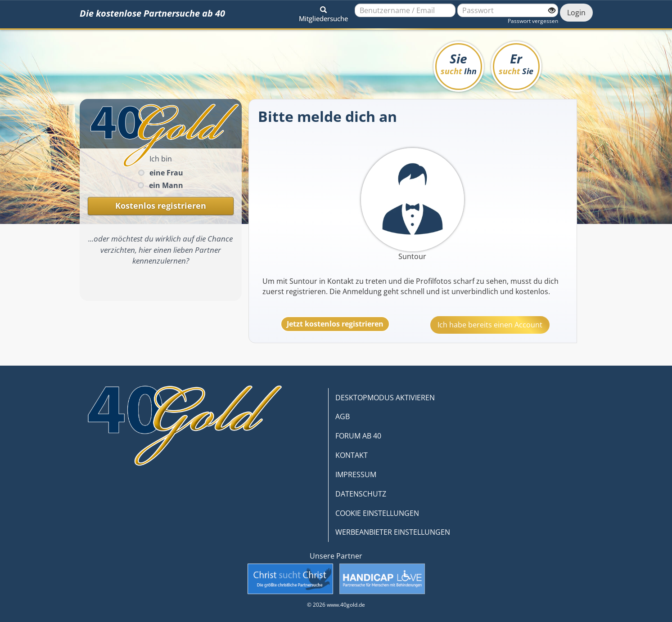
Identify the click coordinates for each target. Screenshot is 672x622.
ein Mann (166, 185)
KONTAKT (352, 455)
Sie (459, 63)
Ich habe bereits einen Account (490, 325)
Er (516, 63)
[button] (323, 13)
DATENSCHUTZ (361, 494)
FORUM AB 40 (358, 436)
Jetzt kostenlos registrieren (335, 324)
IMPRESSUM (356, 474)
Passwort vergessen (533, 21)
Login (576, 13)
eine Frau (166, 173)
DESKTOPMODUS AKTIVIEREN (385, 398)
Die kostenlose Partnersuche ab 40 (152, 13)
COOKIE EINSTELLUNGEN (377, 513)
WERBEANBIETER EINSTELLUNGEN (393, 532)
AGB (343, 416)
